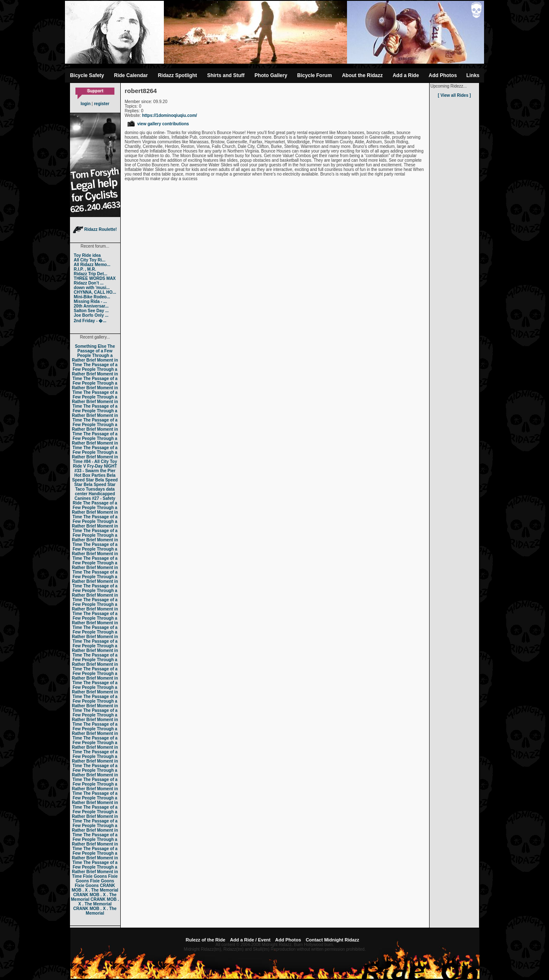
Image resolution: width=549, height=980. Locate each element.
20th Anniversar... (91, 306)
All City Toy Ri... (89, 260)
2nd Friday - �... (90, 321)
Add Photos (443, 75)
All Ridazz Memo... (92, 265)
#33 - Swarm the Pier (95, 471)
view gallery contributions (158, 124)
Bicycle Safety (87, 75)
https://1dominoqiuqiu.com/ (170, 115)
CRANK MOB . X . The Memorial (95, 888)
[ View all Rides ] (454, 95)
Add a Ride (406, 75)
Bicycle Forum (315, 75)
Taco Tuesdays (90, 489)
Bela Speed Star (94, 478)
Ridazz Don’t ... (89, 283)
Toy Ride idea (87, 255)
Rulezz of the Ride (206, 940)
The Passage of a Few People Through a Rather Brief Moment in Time (95, 356)
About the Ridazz (362, 75)
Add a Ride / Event (250, 940)
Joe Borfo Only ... (91, 315)
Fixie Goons (95, 876)
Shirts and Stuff (226, 75)
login (85, 104)
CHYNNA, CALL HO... (95, 292)
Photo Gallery (271, 75)
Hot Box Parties (90, 475)
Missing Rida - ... (90, 301)
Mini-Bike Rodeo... (92, 297)
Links (473, 75)
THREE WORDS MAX (95, 278)
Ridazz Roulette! (95, 229)
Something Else (91, 346)
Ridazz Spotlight (177, 75)
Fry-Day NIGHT (102, 466)
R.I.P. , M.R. (85, 269)
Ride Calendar (131, 75)
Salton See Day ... (91, 311)
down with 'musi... (92, 288)
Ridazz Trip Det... (91, 274)
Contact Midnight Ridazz (332, 940)
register (102, 104)
